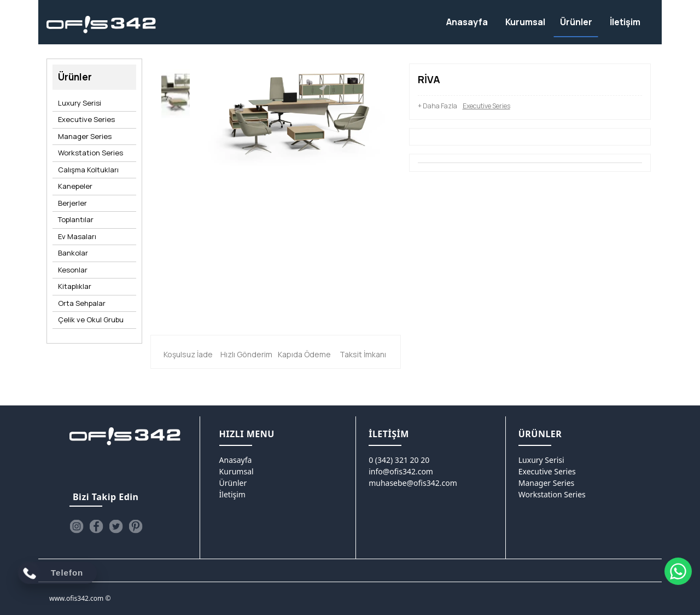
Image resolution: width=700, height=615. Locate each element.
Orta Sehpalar (82, 303)
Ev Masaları (77, 236)
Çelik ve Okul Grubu (91, 320)
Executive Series (86, 119)
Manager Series (85, 136)
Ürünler (233, 483)
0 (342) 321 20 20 (399, 460)
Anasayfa (236, 460)
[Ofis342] (101, 25)
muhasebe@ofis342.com (413, 483)
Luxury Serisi (80, 103)
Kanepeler (75, 186)
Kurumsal (237, 471)
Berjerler (72, 203)
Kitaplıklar (75, 286)
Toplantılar (76, 219)
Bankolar (73, 253)
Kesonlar (73, 270)
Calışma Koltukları (88, 170)
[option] (176, 96)
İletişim (232, 494)
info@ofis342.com (401, 471)
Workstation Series (91, 153)
